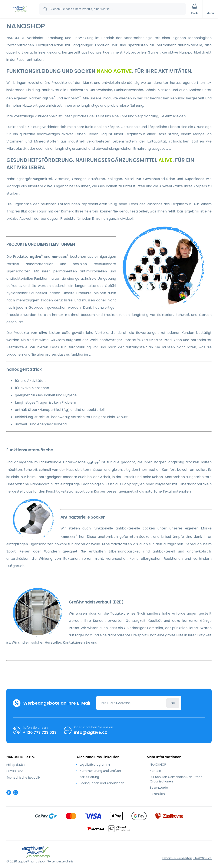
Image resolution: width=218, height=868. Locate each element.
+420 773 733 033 (40, 732)
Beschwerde (159, 788)
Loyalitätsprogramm (95, 765)
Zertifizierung (89, 777)
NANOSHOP (158, 765)
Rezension (157, 794)
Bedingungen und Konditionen (102, 783)
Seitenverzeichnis (60, 861)
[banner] (20, 9)
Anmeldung (173, 703)
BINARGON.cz (202, 858)
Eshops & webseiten (177, 858)
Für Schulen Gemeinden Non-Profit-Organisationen (177, 779)
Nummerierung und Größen (100, 771)
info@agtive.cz (90, 732)
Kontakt (156, 771)
